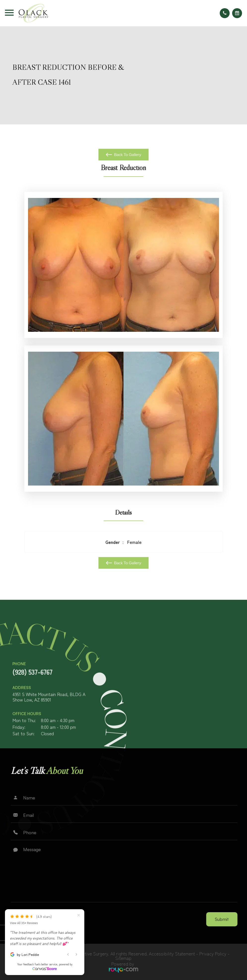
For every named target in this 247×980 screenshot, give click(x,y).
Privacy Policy (213, 953)
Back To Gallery (127, 155)
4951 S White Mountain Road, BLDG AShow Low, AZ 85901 (49, 717)
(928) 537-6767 (32, 692)
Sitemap (123, 958)
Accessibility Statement (172, 953)
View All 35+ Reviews (24, 923)
